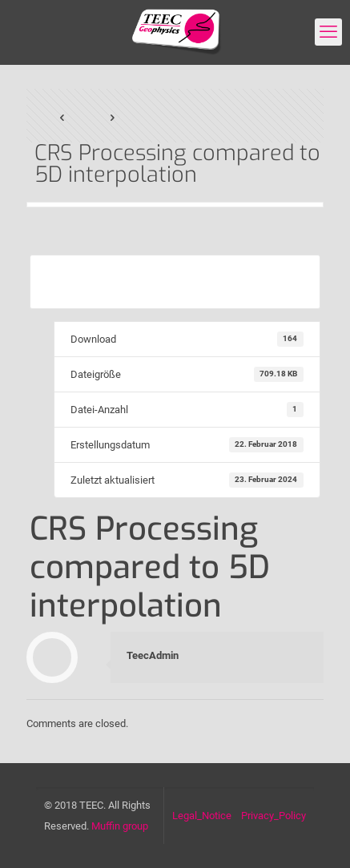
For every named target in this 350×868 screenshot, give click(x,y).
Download (175, 281)
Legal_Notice (202, 816)
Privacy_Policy (274, 816)
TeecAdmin (153, 655)
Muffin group (120, 826)
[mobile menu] (328, 32)
